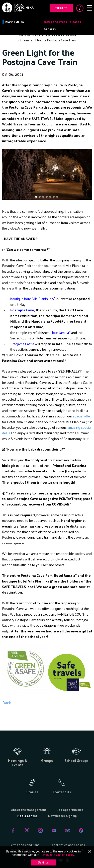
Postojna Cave (22, 310)
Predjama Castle (22, 344)
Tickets (61, 8)
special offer (82, 416)
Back (7, 703)
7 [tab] (58, 197)
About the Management (29, 810)
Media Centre (15, 22)
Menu (90, 8)
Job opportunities (70, 810)
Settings (43, 862)
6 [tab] (54, 197)
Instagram (40, 830)
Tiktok (81, 830)
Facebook (13, 830)
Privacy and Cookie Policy (57, 855)
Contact (50, 28)
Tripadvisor (67, 830)
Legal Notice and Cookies (68, 845)
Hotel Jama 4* (60, 333)
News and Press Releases (62, 22)
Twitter (27, 830)
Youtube (54, 830)
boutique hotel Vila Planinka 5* (33, 299)
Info (80, 8)
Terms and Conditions (24, 845)
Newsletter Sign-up (62, 816)
